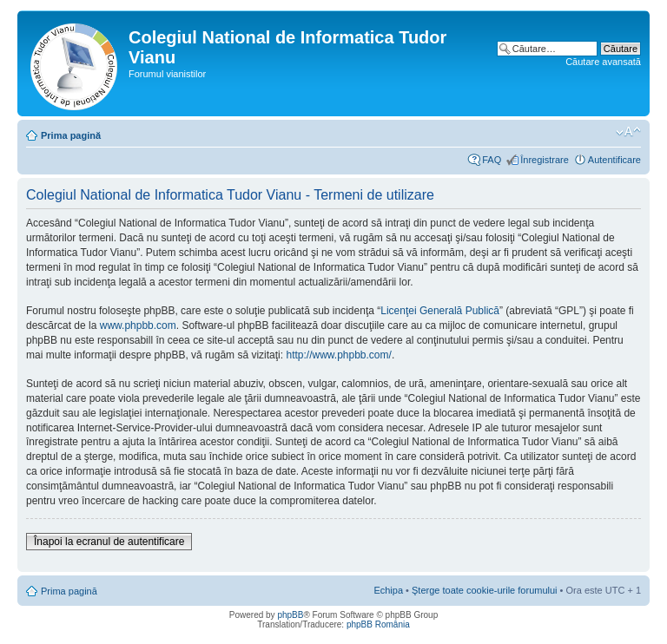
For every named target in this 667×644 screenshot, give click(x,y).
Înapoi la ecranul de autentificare (109, 542)
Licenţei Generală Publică (440, 311)
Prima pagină (71, 135)
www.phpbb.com (138, 325)
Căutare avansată (603, 62)
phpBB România (378, 624)
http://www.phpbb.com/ (338, 355)
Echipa (388, 590)
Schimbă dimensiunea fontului (628, 132)
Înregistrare (545, 160)
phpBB (290, 615)
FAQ (492, 160)
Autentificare (614, 160)
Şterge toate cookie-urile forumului (485, 590)
